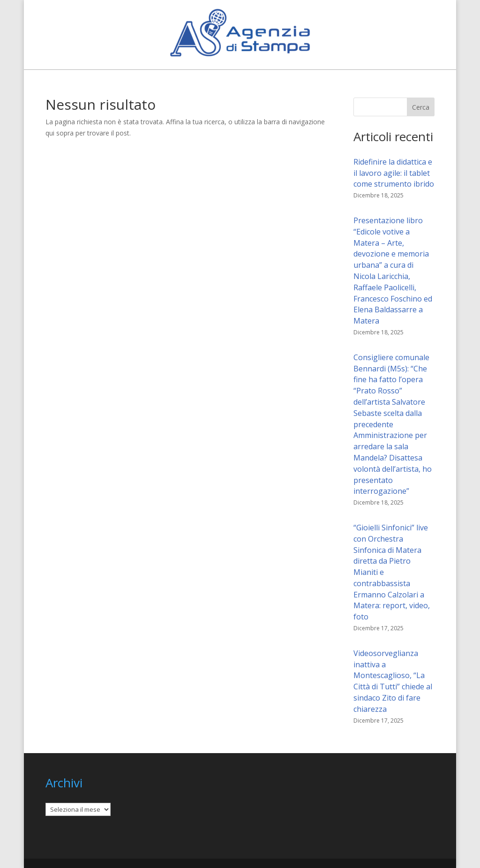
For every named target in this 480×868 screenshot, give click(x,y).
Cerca (421, 107)
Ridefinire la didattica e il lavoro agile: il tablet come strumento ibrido (394, 173)
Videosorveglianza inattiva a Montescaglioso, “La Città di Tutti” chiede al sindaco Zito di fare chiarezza (393, 681)
